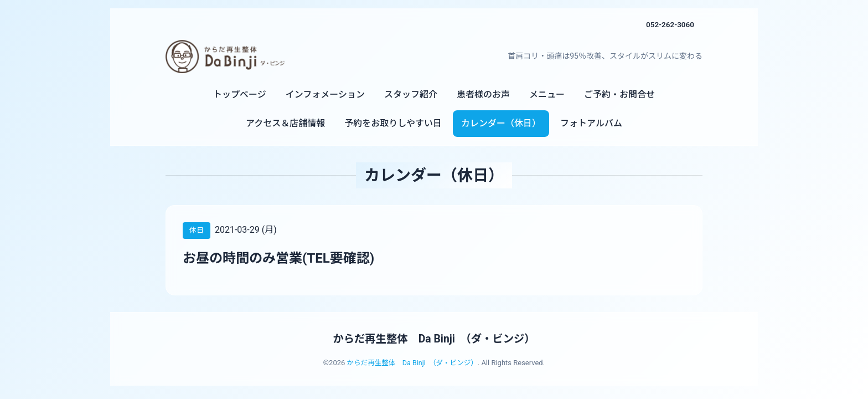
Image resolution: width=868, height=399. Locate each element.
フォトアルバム (591, 123)
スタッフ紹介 (411, 94)
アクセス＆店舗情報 (285, 123)
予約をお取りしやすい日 (393, 123)
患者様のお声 (483, 94)
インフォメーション (325, 94)
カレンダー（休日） (501, 123)
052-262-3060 (669, 24)
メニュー (547, 94)
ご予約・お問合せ (619, 94)
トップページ (240, 94)
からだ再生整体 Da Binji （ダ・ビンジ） (434, 339)
